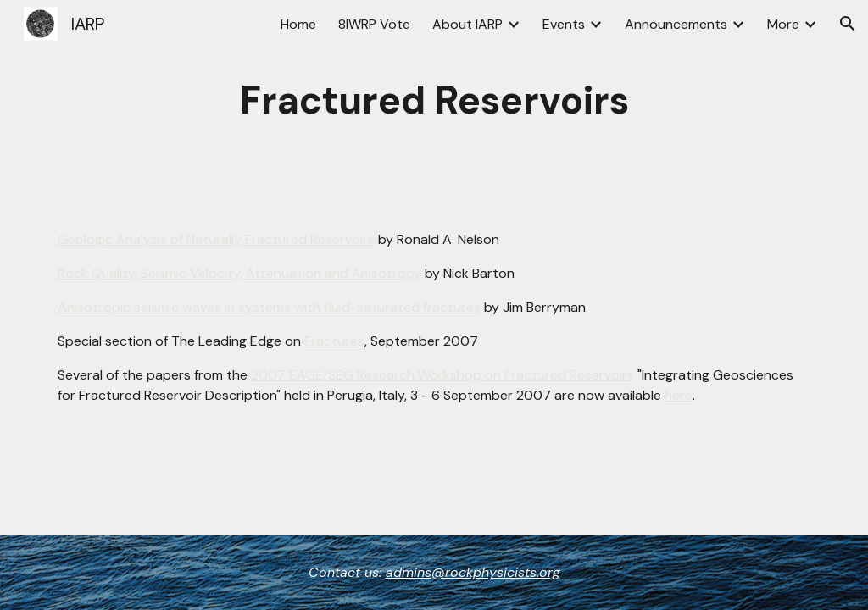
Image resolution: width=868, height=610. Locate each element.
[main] (434, 101)
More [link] (783, 24)
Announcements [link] (676, 24)
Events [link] (564, 24)
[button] (848, 24)
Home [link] (298, 24)
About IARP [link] (467, 24)
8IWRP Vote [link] (374, 24)
